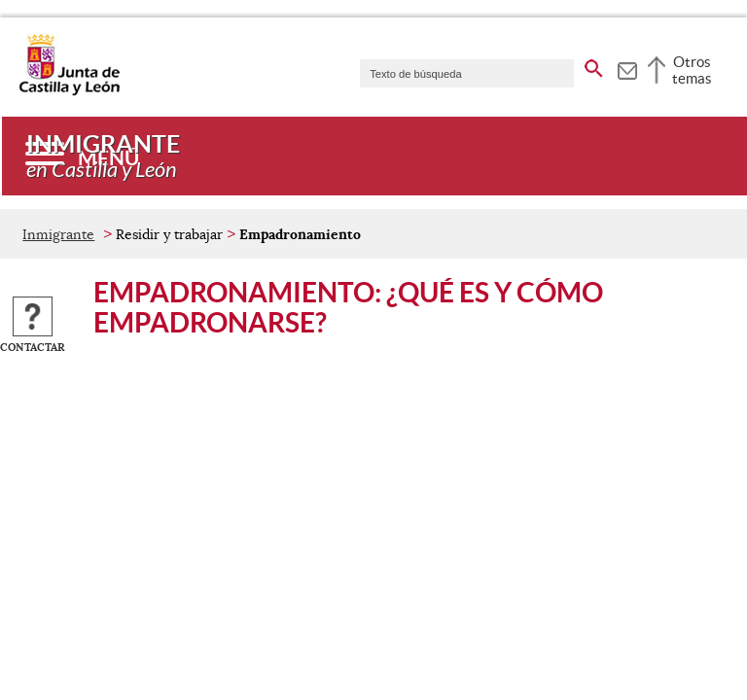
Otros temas (692, 70)
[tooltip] (627, 68)
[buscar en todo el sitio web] (594, 65)
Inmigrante (58, 234)
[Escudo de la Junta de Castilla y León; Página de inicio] (69, 91)
